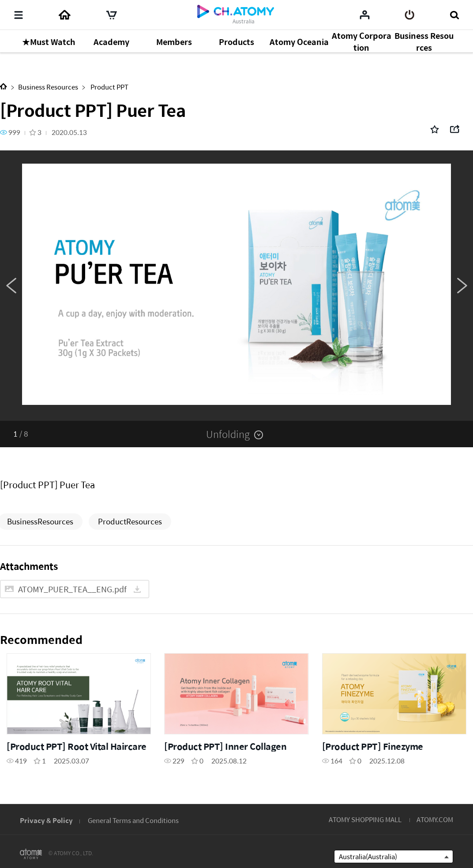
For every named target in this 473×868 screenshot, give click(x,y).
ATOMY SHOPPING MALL (365, 819)
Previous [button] (11, 286)
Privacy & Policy (46, 820)
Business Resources (48, 87)
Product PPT (109, 87)
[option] (236, 286)
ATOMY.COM (435, 819)
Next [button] (462, 286)
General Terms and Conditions (133, 820)
